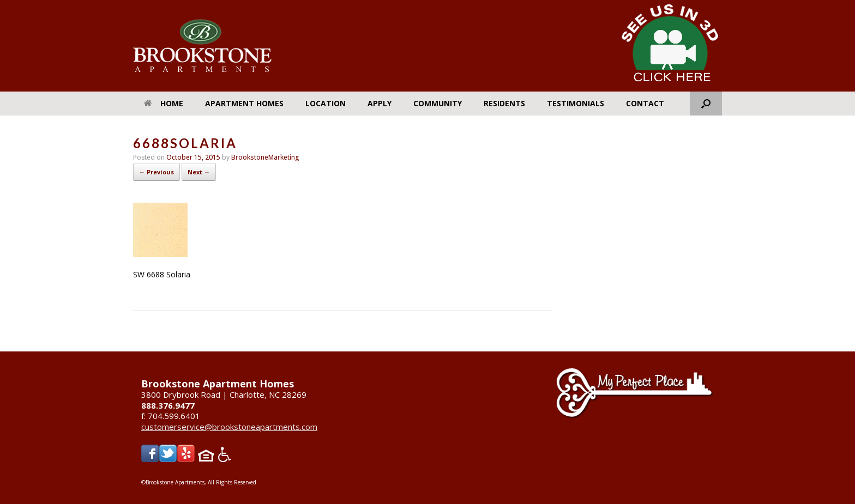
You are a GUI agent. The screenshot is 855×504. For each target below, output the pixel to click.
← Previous (156, 172)
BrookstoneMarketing (265, 157)
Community (438, 103)
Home (164, 103)
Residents (504, 103)
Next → (199, 172)
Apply (380, 103)
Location (326, 103)
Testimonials (576, 103)
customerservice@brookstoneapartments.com (229, 427)
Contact (645, 103)
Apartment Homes (244, 103)
